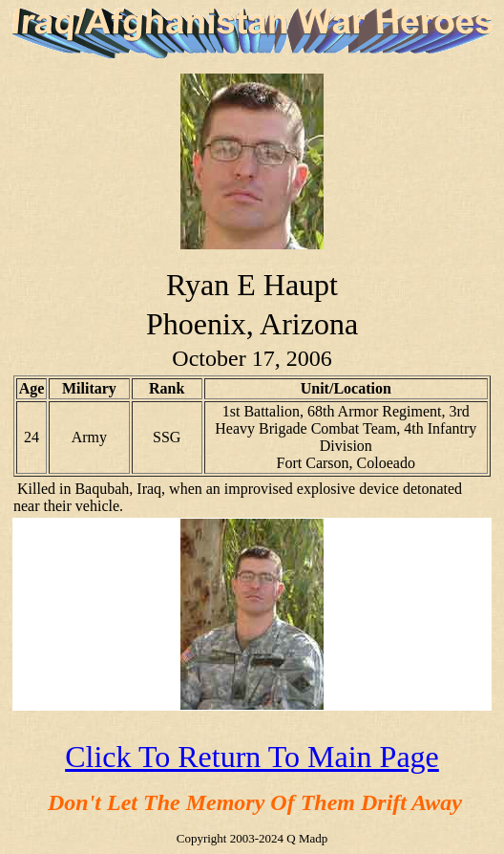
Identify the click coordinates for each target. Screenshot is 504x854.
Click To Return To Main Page (252, 757)
